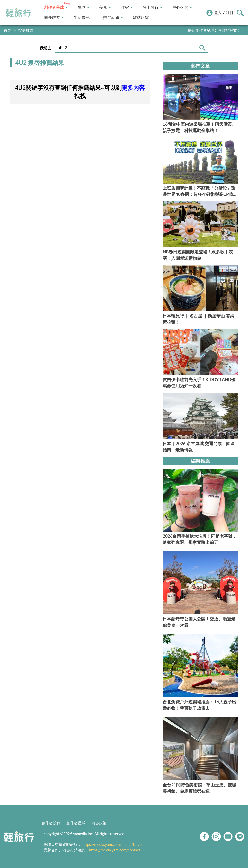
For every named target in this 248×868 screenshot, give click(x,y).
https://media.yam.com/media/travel (112, 844)
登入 (218, 13)
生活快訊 (82, 17)
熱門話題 (113, 17)
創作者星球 (56, 7)
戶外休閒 (182, 7)
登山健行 (152, 7)
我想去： (47, 48)
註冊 (230, 13)
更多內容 (133, 88)
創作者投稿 (51, 823)
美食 (105, 7)
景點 (83, 7)
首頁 (7, 30)
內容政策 (99, 823)
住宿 (127, 7)
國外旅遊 (54, 17)
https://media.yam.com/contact (115, 850)
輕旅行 (18, 13)
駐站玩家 (141, 17)
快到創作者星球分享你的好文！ (214, 30)
